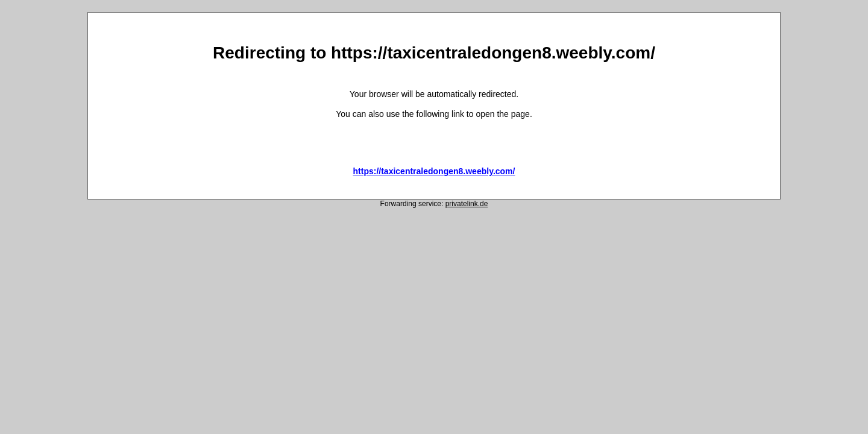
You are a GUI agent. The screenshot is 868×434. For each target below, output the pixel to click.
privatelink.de (467, 204)
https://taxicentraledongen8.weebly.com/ (434, 171)
